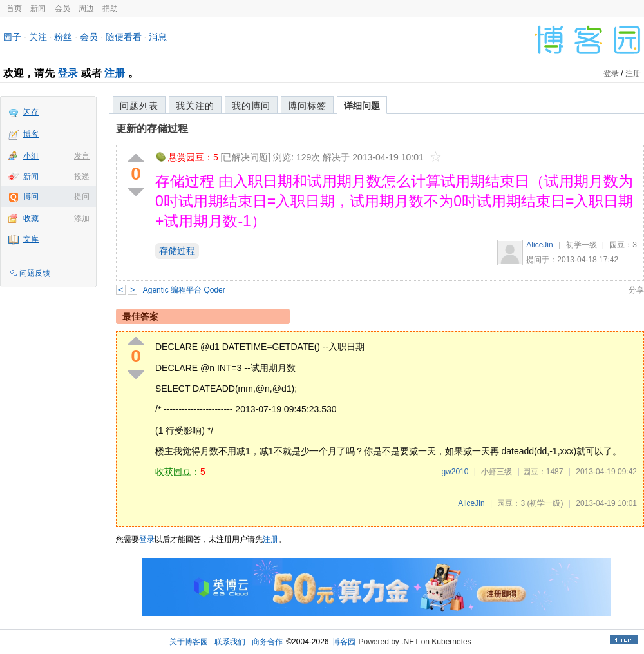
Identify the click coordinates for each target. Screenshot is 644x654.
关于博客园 (189, 642)
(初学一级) (545, 503)
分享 (636, 290)
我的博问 (251, 106)
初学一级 (582, 245)
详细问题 (362, 106)
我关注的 (195, 106)
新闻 (38, 8)
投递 (82, 177)
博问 (31, 197)
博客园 (344, 642)
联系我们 (230, 642)
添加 (82, 218)
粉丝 (63, 37)
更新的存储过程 (152, 129)
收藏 (31, 218)
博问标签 (307, 106)
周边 (86, 8)
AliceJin (539, 245)
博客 (31, 134)
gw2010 (455, 472)
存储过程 (177, 251)
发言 (82, 156)
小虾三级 (497, 472)
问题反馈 (35, 273)
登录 (68, 73)
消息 (158, 37)
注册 (115, 73)
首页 (14, 8)
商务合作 (267, 642)
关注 (38, 37)
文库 (31, 239)
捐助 (110, 8)
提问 (82, 197)
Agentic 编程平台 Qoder (184, 290)
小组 (31, 156)
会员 (62, 8)
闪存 (31, 112)
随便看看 (124, 37)
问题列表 (139, 106)
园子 (12, 37)
